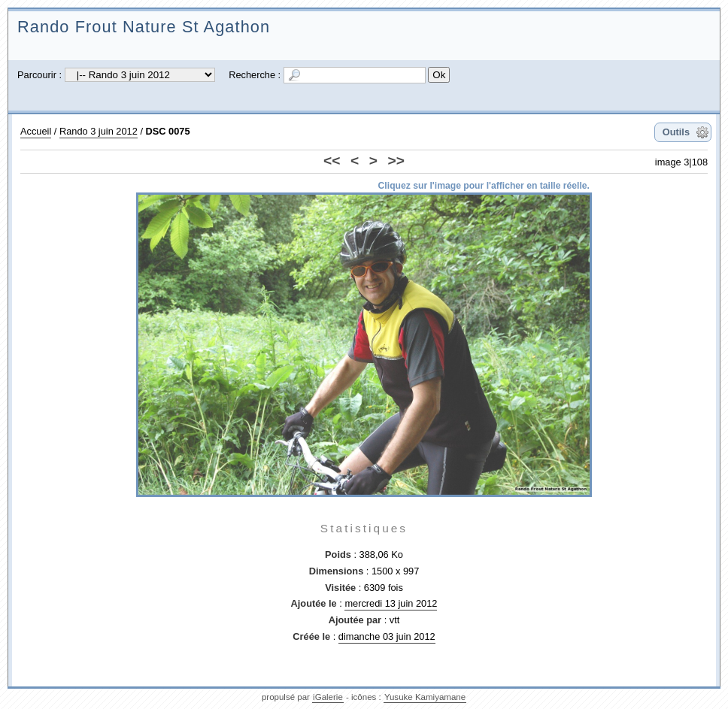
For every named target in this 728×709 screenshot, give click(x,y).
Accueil (36, 131)
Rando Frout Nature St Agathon (144, 27)
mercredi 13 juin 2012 (391, 603)
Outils (676, 132)
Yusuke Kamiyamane (425, 697)
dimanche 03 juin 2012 (387, 636)
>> (396, 161)
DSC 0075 (168, 131)
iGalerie (328, 697)
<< (332, 161)
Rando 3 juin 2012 (99, 131)
